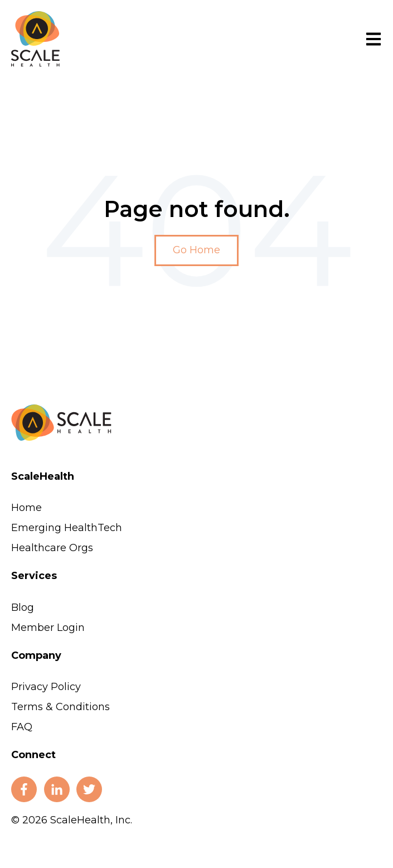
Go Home (196, 250)
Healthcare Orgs (52, 548)
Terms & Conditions (60, 707)
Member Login (48, 628)
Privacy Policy (46, 687)
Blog (23, 607)
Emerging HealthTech (67, 528)
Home (26, 508)
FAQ (22, 727)
